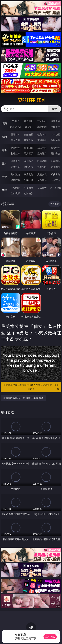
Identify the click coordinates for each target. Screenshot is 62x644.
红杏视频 (15, 193)
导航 (4, 190)
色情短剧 (29, 193)
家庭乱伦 (29, 174)
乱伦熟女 (42, 153)
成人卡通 (42, 148)
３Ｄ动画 (55, 134)
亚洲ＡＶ (15, 134)
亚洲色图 (29, 161)
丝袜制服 (29, 140)
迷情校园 (15, 180)
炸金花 (29, 127)
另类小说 (29, 180)
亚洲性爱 (15, 148)
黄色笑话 (42, 180)
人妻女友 (42, 174)
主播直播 (42, 140)
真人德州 (29, 121)
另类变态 (55, 153)
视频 (4, 137)
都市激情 (15, 174)
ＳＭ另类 (55, 140)
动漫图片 (55, 161)
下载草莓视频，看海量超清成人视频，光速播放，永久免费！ (31, 387)
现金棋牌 (42, 127)
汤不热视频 (55, 188)
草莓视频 (42, 188)
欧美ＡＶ (42, 134)
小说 (4, 177)
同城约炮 (15, 188)
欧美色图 (42, 161)
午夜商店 (29, 188)
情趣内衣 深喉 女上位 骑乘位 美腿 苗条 (23, 398)
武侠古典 (55, 174)
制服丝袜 (15, 153)
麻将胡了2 (15, 127)
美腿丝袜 (15, 167)
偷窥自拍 (15, 161)
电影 (4, 150)
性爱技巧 (55, 180)
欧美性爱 (55, 148)
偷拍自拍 (29, 148)
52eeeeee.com (31, 100)
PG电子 (15, 121)
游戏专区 (55, 121)
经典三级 (29, 153)
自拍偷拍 (29, 134)
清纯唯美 (29, 167)
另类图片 (55, 167)
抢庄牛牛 (55, 127)
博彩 (4, 124)
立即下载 (50, 637)
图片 (4, 163)
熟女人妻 (15, 140)
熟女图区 (42, 167)
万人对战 (42, 121)
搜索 (54, 109)
